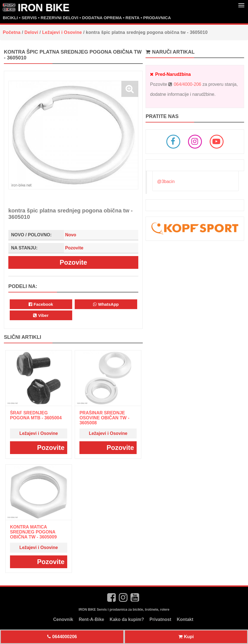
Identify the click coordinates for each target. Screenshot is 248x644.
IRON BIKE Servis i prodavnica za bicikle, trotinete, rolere (124, 610)
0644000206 (62, 637)
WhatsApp (106, 304)
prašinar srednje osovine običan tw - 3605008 (104, 418)
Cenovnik (63, 619)
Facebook (41, 304)
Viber (41, 315)
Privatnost (160, 619)
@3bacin (166, 181)
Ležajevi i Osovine (39, 433)
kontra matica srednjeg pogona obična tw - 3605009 (33, 532)
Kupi (186, 637)
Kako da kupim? (127, 619)
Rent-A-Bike (91, 619)
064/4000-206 (188, 84)
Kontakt (185, 619)
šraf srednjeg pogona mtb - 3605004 (36, 415)
